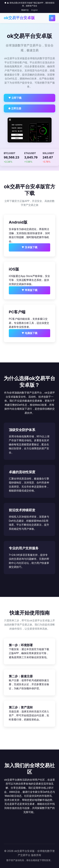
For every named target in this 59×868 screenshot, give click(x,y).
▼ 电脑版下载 (29, 333)
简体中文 (25, 10)
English (35, 10)
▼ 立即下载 (15, 98)
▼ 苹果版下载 (29, 290)
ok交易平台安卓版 (19, 18)
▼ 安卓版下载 (29, 247)
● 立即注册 (15, 108)
